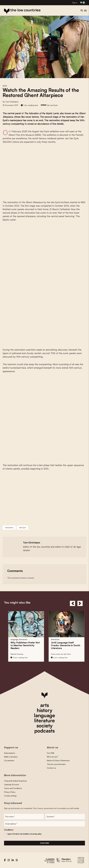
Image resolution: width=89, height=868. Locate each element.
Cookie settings (10, 796)
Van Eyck (22, 528)
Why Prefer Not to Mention (39, 645)
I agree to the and (24, 834)
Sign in (75, 3)
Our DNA (51, 753)
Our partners (9, 760)
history (44, 710)
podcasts (44, 731)
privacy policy (37, 834)
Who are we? (52, 757)
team (56, 764)
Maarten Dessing (31, 654)
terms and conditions (22, 834)
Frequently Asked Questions (15, 781)
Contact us (51, 768)
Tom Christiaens (12, 102)
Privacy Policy (10, 792)
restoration (9, 528)
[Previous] (72, 603)
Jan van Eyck (52, 105)
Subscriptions (10, 753)
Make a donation (11, 757)
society (44, 726)
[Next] (80, 603)
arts (45, 705)
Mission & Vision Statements (58, 760)
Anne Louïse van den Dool (75, 654)
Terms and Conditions (13, 788)
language (44, 715)
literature (44, 720)
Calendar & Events (12, 785)
